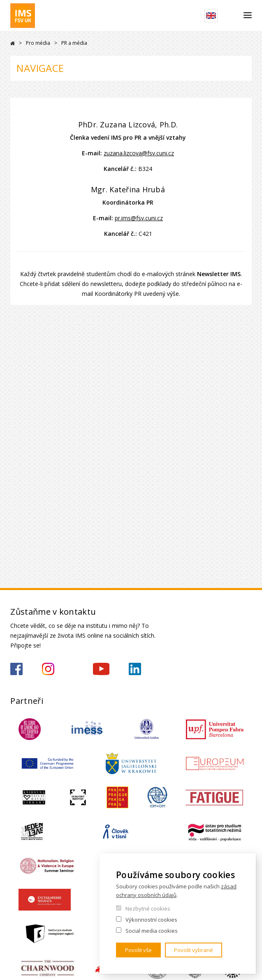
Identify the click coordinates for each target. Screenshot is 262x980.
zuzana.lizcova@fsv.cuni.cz (139, 153)
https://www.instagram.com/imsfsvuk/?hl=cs (48, 669)
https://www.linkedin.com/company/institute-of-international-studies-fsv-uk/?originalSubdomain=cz (135, 669)
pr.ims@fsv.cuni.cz (139, 218)
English (211, 16)
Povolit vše (138, 950)
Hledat (231, 16)
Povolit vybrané (194, 950)
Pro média (38, 43)
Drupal (13, 43)
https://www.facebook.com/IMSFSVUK (16, 669)
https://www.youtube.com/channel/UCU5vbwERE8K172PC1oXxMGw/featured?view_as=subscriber (101, 669)
